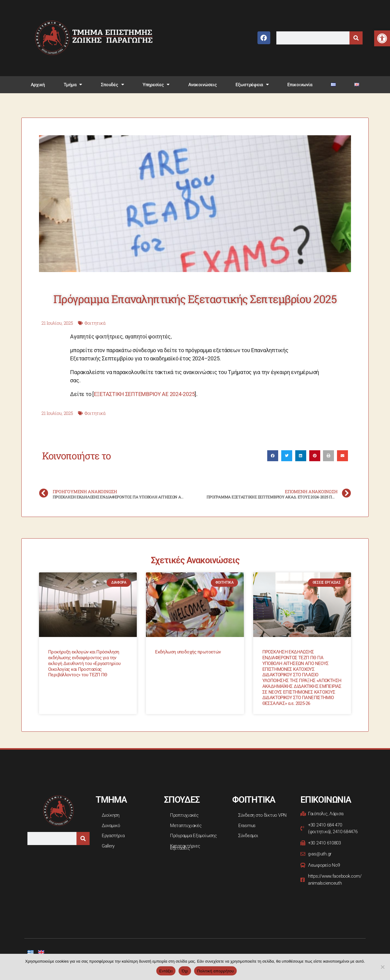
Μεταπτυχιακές (186, 826)
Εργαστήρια (113, 836)
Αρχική (38, 85)
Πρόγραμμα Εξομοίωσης (193, 836)
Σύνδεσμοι (248, 836)
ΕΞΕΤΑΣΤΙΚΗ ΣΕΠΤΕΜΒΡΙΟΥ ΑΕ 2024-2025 (144, 394)
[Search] (356, 38)
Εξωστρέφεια (252, 85)
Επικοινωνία (300, 85)
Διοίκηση (111, 815)
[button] (382, 38)
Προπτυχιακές (184, 815)
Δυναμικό (111, 826)
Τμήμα (73, 85)
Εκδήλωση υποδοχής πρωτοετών (188, 652)
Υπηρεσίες (156, 85)
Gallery (108, 846)
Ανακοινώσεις (203, 85)
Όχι (185, 971)
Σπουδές (112, 85)
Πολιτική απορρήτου (215, 971)
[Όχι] (382, 967)
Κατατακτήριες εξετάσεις (185, 847)
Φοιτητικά (95, 323)
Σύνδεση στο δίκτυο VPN (262, 815)
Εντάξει (166, 971)
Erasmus (247, 826)
